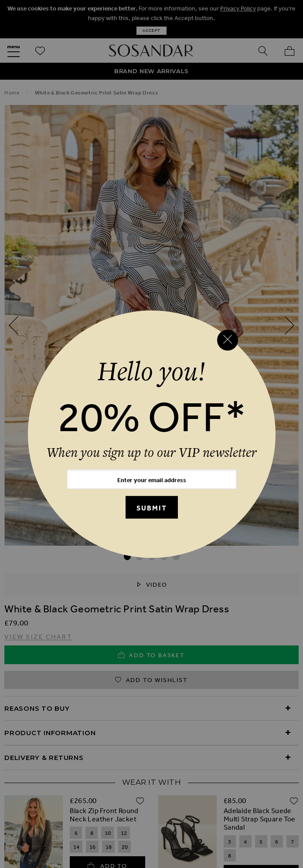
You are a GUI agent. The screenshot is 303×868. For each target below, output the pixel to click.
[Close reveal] (228, 340)
